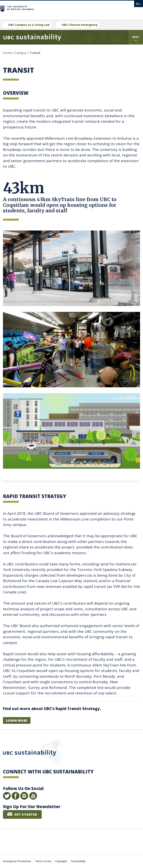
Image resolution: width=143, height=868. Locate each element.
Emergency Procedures (17, 861)
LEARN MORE (17, 720)
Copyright (61, 861)
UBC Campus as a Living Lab (29, 25)
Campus (21, 53)
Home (7, 53)
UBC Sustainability (33, 752)
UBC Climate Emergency (80, 25)
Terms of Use (43, 861)
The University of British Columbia (54, 8)
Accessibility (78, 861)
